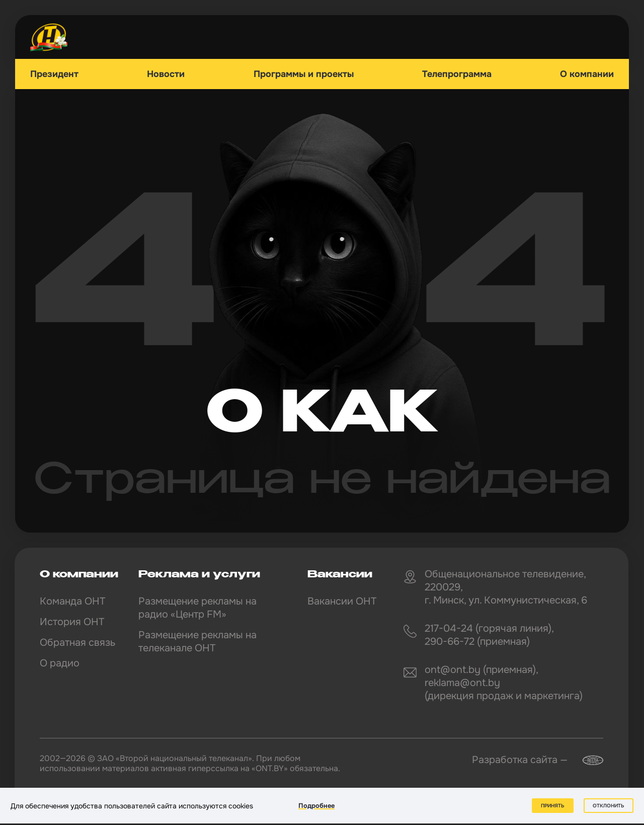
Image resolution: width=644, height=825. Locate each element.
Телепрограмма (457, 74)
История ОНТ (72, 622)
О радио (60, 663)
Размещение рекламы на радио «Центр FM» (197, 608)
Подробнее (316, 806)
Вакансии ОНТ (342, 601)
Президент (54, 74)
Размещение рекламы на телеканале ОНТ (197, 642)
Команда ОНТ (72, 601)
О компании (587, 74)
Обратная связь (77, 643)
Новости (166, 74)
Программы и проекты (304, 74)
